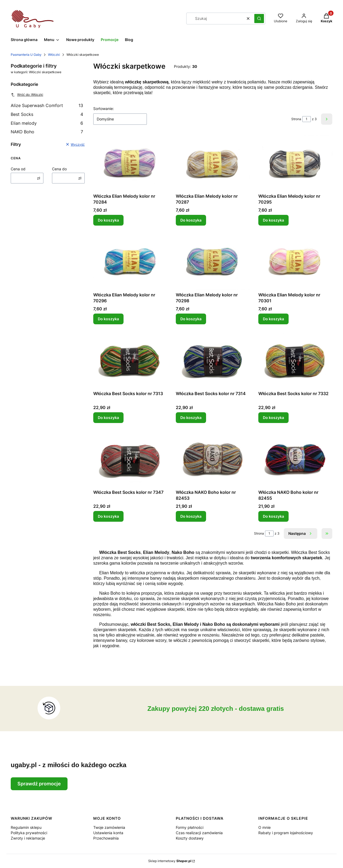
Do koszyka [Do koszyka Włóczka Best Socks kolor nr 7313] (108, 418)
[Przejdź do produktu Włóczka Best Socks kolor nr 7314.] (213, 361)
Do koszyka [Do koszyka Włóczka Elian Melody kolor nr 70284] (108, 220)
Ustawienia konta (108, 833)
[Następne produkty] (301, 534)
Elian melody (47, 123)
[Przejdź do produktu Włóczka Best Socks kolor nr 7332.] (295, 361)
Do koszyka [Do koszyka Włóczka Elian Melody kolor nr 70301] (273, 319)
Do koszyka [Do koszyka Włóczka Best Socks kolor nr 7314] (191, 418)
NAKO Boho (47, 132)
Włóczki (54, 55)
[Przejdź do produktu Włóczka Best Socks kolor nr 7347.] (130, 459)
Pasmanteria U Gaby (26, 55)
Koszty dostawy (190, 838)
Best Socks (47, 114)
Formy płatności (190, 827)
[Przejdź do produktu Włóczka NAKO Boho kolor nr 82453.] (213, 459)
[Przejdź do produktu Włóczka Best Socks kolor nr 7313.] (130, 361)
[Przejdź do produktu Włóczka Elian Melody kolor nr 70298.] (213, 262)
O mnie (264, 827)
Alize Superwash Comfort (47, 105)
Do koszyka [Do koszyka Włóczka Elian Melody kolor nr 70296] (108, 319)
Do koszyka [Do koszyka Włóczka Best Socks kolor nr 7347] (108, 516)
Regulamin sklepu (26, 827)
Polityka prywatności (29, 833)
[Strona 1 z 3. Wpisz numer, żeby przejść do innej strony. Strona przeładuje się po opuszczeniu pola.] (307, 119)
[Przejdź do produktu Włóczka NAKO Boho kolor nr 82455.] (295, 459)
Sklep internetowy (170, 861)
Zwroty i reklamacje (28, 838)
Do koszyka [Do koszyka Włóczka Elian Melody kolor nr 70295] (273, 220)
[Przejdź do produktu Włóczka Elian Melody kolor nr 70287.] (213, 163)
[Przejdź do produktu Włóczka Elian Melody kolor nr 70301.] (295, 262)
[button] (259, 19)
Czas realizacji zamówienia (199, 833)
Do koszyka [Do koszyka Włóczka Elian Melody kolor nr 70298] (191, 319)
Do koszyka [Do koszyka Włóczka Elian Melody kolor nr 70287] (191, 220)
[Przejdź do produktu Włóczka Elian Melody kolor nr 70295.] (295, 163)
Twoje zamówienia (109, 827)
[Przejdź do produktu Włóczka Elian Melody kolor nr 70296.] (130, 262)
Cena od (18, 169)
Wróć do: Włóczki (27, 95)
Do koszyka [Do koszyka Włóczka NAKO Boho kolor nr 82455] (273, 516)
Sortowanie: (104, 108)
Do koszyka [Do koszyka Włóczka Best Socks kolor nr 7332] (273, 418)
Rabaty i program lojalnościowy (286, 833)
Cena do (59, 169)
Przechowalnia (106, 838)
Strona (296, 119)
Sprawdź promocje (39, 784)
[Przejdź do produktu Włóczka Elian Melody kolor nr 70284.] (130, 163)
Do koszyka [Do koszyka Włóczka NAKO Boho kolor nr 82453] (191, 516)
